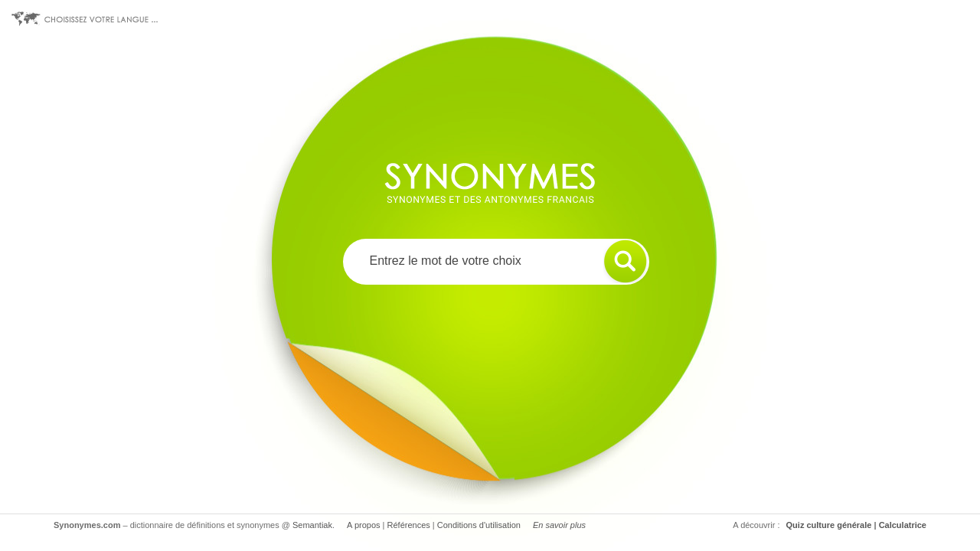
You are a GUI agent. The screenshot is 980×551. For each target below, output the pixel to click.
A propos (363, 525)
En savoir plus (559, 525)
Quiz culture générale (829, 525)
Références (409, 525)
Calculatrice (903, 525)
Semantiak (312, 525)
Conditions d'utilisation (479, 525)
